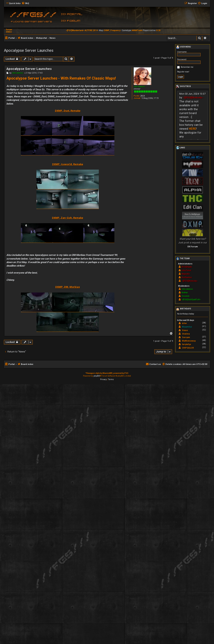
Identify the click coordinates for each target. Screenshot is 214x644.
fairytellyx (187, 344)
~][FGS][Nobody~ (193, 97)
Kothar (185, 293)
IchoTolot (186, 270)
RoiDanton (187, 277)
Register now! (183, 72)
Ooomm (186, 296)
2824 (143, 96)
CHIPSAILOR (188, 348)
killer (184, 323)
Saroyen (186, 337)
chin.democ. (140, 87)
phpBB (97, 376)
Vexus (185, 330)
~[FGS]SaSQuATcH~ (191, 300)
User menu (184, 47)
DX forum (193, 247)
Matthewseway (189, 341)
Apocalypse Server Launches (29, 50)
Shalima (186, 334)
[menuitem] (25, 4)
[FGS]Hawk (187, 267)
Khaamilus (187, 327)
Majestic (186, 274)
